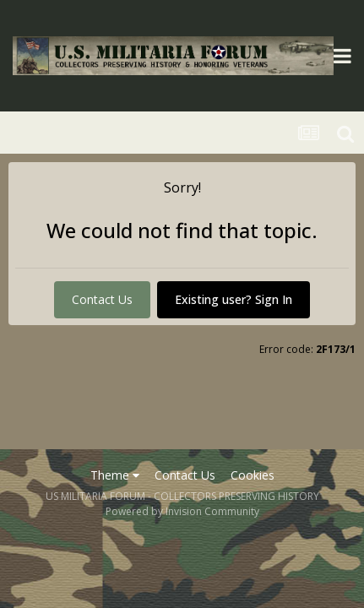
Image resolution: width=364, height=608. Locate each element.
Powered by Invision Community (182, 511)
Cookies (253, 475)
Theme (115, 475)
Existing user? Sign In (234, 299)
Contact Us (102, 299)
